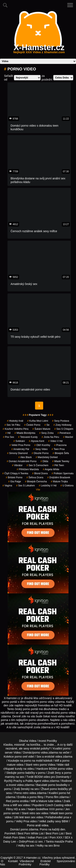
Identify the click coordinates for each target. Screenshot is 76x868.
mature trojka (59, 482)
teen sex (30, 817)
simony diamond (17, 453)
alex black (25, 457)
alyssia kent (37, 441)
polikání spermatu (63, 473)
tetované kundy (28, 437)
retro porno (40, 765)
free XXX (49, 809)
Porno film (52, 797)
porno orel (21, 757)
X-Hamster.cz (39, 50)
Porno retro (21, 793)
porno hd (64, 793)
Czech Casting (54, 805)
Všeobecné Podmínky (26, 863)
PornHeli (10, 833)
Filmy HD (12, 809)
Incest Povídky (48, 741)
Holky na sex (26, 846)
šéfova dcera (35, 477)
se (47, 425)
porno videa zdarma (45, 753)
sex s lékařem (26, 486)
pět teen (58, 465)
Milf (15, 805)
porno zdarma (29, 829)
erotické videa (53, 757)
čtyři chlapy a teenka (15, 473)
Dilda (44, 461)
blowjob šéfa (61, 453)
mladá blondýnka (25, 433)
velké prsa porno (20, 445)
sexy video (40, 449)
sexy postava (60, 421)
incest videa (16, 785)
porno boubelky (58, 785)
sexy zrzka (46, 433)
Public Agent (33, 781)
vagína (7, 486)
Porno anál (34, 825)
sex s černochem (37, 465)
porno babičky (26, 773)
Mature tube (46, 801)
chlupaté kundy (13, 769)
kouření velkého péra (16, 429)
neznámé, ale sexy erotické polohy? (28, 748)
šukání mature (41, 429)
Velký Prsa (22, 821)
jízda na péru (50, 437)
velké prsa (63, 817)
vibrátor (17, 465)
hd (8, 433)
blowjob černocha (36, 482)
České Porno (32, 425)
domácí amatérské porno (22, 461)
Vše (38, 490)
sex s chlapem (64, 429)
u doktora (67, 486)
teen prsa (58, 449)
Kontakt (13, 861)
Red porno (13, 801)
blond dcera (40, 473)
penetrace (64, 433)
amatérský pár (20, 449)
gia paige (15, 482)
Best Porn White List (31, 833)
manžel (68, 437)
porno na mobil (33, 761)
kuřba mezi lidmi (38, 421)
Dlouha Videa (28, 741)
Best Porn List (55, 833)
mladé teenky (61, 461)
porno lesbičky (59, 789)
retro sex (35, 813)
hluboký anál (15, 421)
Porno (43, 829)
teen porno (66, 813)
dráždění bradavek (59, 477)
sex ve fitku (12, 425)
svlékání (19, 441)
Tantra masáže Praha (59, 842)
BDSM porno (57, 769)
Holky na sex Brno (48, 846)
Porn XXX (56, 837)
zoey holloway (63, 425)
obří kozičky (42, 445)
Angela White (51, 469)
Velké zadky (47, 821)
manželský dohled (47, 457)
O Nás (3, 863)
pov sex (9, 437)
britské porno (14, 477)
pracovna (60, 445)
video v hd (55, 441)
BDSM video (42, 777)
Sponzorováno (66, 861)
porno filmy (36, 797)
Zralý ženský (22, 789)
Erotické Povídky (45, 863)
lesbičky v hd (48, 486)
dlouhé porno (40, 453)
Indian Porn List (37, 837)
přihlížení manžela (28, 469)
